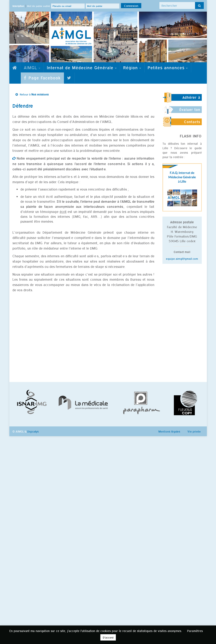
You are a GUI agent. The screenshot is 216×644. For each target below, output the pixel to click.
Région (132, 67)
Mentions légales (169, 431)
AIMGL (32, 67)
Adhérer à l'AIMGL (191, 99)
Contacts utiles (192, 124)
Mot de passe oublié (39, 6)
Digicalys (33, 431)
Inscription (18, 6)
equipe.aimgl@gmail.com (182, 258)
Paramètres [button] (195, 631)
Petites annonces (168, 67)
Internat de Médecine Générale (82, 67)
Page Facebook (42, 78)
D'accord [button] (108, 637)
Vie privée (194, 431)
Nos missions (40, 94)
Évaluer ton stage (190, 111)
